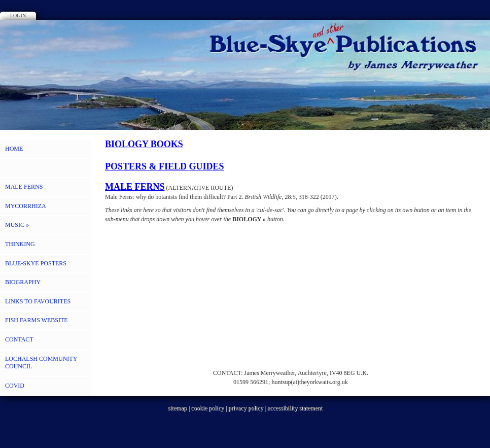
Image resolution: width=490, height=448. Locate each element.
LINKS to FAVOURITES (38, 301)
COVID (15, 386)
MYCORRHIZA (26, 206)
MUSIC (17, 225)
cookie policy (207, 408)
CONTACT (19, 339)
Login (18, 15)
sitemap (177, 408)
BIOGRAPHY (23, 282)
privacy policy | (248, 408)
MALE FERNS (24, 187)
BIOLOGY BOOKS (144, 144)
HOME (14, 149)
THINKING (20, 244)
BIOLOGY (21, 168)
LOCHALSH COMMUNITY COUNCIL (41, 363)
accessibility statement (295, 408)
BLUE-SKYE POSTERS (36, 263)
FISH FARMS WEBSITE (37, 320)
